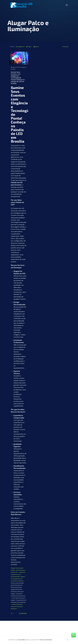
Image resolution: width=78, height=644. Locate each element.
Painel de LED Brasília (46, 640)
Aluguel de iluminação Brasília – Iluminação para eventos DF (18, 570)
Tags (29, 47)
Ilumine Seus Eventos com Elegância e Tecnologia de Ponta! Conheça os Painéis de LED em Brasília (18, 78)
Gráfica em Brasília (17, 604)
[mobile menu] (67, 5)
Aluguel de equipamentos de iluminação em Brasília (18, 579)
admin (14, 67)
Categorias (20, 47)
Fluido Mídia (22, 640)
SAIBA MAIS (24, 613)
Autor (36, 47)
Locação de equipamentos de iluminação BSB (18, 574)
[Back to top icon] (68, 640)
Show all (65, 47)
